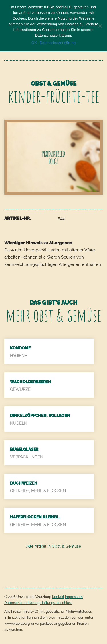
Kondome (20, 348)
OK (34, 43)
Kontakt (58, 597)
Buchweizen (24, 483)
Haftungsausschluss (56, 603)
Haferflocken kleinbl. (35, 517)
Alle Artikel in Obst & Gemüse (54, 546)
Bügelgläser (24, 449)
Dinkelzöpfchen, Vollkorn (40, 416)
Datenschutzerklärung (22, 603)
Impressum (74, 597)
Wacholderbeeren (31, 382)
